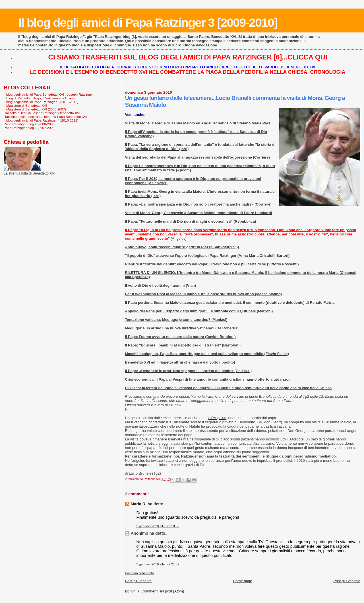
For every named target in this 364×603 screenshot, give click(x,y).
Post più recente (138, 581)
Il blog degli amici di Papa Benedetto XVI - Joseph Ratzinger (48, 94)
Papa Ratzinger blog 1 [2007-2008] (30, 128)
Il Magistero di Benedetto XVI (25, 105)
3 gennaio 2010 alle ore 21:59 (158, 564)
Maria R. (138, 504)
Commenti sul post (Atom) (163, 591)
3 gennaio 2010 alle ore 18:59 (158, 526)
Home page (242, 581)
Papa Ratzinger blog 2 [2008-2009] (30, 124)
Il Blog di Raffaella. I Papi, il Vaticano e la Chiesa (40, 98)
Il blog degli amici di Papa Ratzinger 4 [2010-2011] (41, 120)
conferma (156, 422)
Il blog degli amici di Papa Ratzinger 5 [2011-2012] (41, 102)
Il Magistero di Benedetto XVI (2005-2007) (35, 109)
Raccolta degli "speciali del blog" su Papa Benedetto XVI (45, 117)
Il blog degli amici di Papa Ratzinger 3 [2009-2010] (148, 22)
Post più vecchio (347, 581)
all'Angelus (217, 418)
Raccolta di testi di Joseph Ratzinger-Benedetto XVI (42, 113)
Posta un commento (139, 573)
